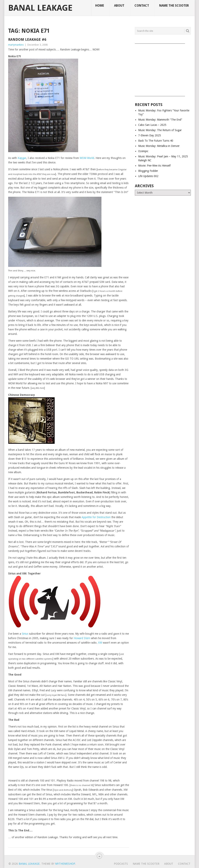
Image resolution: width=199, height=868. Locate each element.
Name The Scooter (174, 6)
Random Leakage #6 (27, 39)
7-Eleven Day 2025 (150, 135)
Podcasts (121, 864)
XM (100, 643)
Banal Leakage (40, 8)
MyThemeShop (65, 864)
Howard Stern (82, 638)
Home (100, 6)
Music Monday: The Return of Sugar (160, 130)
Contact (142, 6)
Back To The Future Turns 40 (156, 141)
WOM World (87, 158)
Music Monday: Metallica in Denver (159, 146)
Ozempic (143, 151)
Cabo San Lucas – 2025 (152, 125)
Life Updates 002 (148, 176)
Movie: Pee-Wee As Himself (154, 166)
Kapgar (22, 158)
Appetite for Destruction (96, 517)
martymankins (16, 45)
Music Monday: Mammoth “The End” (160, 120)
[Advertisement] (163, 69)
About (119, 6)
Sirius (25, 634)
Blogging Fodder (148, 171)
